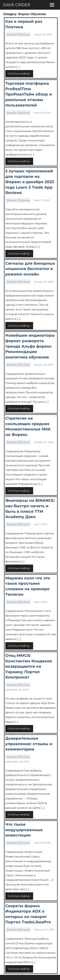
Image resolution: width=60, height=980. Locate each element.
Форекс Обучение (18, 34)
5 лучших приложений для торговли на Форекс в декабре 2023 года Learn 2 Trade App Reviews (30, 182)
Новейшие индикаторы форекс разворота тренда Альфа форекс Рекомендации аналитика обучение (30, 346)
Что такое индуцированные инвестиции (24, 830)
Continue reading (18, 74)
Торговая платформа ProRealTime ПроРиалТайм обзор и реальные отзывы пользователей (29, 94)
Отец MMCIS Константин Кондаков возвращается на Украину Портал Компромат (29, 666)
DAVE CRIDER (17, 5)
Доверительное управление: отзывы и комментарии (29, 744)
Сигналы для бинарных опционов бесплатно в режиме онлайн (30, 269)
